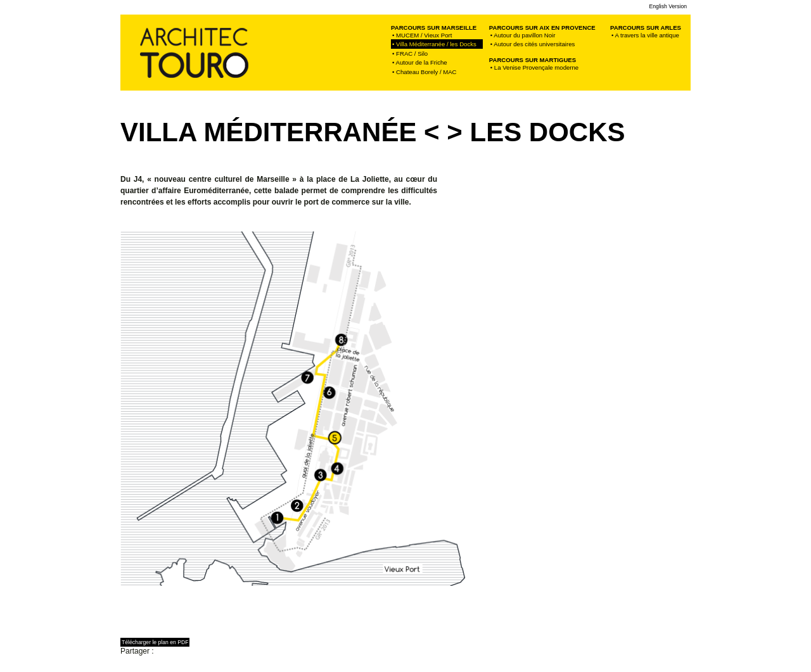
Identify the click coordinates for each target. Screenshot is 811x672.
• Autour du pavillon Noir (523, 35)
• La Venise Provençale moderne (534, 67)
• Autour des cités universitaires (533, 44)
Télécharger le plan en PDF (155, 642)
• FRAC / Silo (410, 54)
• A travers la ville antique (645, 35)
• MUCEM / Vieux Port (422, 35)
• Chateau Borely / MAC (424, 72)
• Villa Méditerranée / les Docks (437, 44)
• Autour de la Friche (420, 62)
